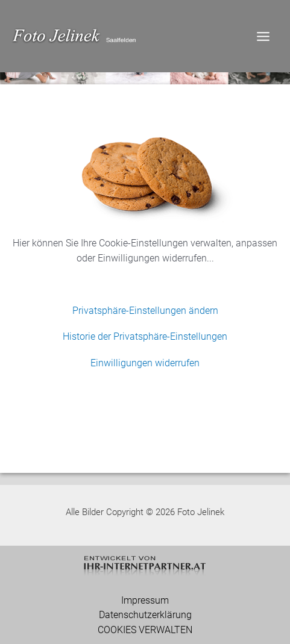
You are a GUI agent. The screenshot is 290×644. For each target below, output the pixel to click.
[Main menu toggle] (263, 36)
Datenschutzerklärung (145, 615)
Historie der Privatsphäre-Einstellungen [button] (145, 336)
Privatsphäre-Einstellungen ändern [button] (145, 311)
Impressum (145, 601)
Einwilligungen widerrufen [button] (145, 363)
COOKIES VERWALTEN (145, 630)
